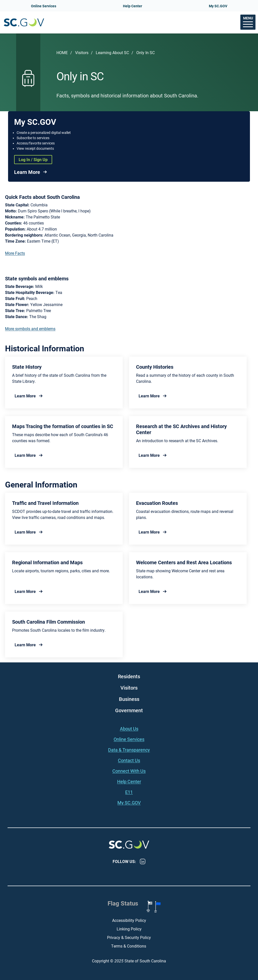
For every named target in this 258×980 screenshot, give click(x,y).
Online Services (44, 6)
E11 (129, 792)
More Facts (15, 253)
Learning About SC (112, 52)
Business (129, 699)
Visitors (82, 52)
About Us (129, 729)
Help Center (133, 6)
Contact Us (129, 760)
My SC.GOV (218, 6)
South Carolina (24, 23)
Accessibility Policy (129, 920)
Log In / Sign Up (33, 159)
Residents (129, 676)
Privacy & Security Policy (129, 937)
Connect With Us (129, 771)
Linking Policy (129, 929)
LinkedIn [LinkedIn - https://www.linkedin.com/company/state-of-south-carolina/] (143, 861)
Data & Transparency (129, 750)
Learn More (27, 172)
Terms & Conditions (129, 946)
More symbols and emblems (30, 329)
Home (62, 52)
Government (129, 710)
